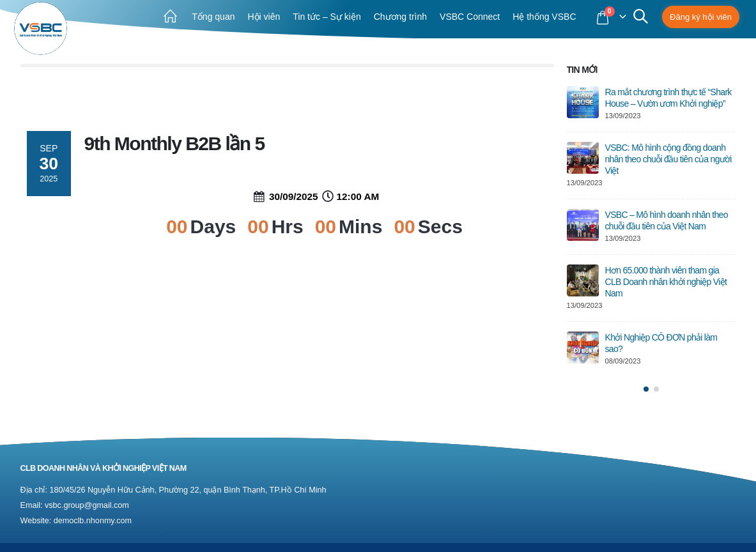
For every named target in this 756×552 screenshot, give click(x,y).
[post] (583, 102)
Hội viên (264, 17)
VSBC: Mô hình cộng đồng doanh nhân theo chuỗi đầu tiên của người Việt (668, 159)
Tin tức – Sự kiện (327, 17)
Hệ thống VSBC (544, 17)
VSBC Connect (470, 17)
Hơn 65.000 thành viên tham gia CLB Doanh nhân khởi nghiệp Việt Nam (666, 282)
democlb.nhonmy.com (93, 521)
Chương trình (400, 17)
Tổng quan (213, 17)
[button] (646, 389)
